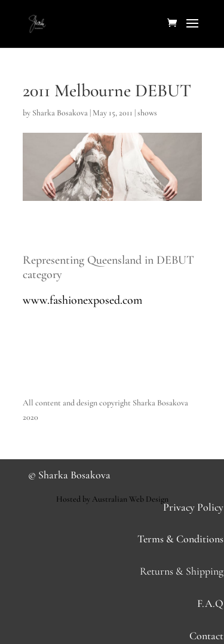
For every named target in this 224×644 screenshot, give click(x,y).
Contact (206, 636)
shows (147, 113)
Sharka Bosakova (60, 113)
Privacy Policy (193, 507)
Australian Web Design (130, 499)
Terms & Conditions (180, 539)
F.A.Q (210, 603)
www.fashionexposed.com (82, 300)
